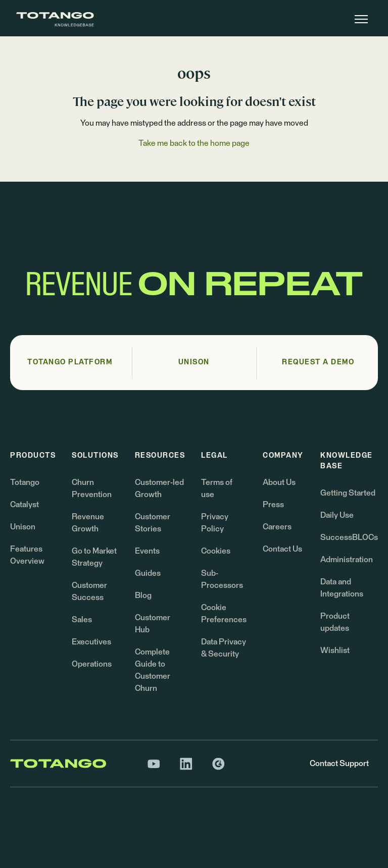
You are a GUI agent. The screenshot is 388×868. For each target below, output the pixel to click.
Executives (91, 642)
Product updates (335, 622)
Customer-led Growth (159, 489)
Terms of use (217, 489)
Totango (25, 482)
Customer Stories (153, 523)
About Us (279, 482)
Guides (148, 573)
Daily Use (337, 515)
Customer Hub (153, 624)
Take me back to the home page (194, 143)
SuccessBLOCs (349, 537)
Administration (347, 560)
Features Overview (27, 555)
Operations (92, 664)
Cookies (216, 551)
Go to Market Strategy (94, 557)
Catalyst (25, 505)
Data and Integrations (342, 588)
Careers (277, 527)
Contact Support (339, 764)
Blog (143, 595)
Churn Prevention (92, 489)
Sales (82, 620)
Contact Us (282, 549)
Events (147, 551)
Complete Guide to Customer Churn (153, 670)
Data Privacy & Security (224, 648)
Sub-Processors (222, 579)
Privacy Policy (215, 523)
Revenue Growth (88, 523)
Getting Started (348, 493)
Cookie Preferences (224, 614)
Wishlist (335, 650)
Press (273, 505)
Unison (23, 527)
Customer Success (89, 591)
